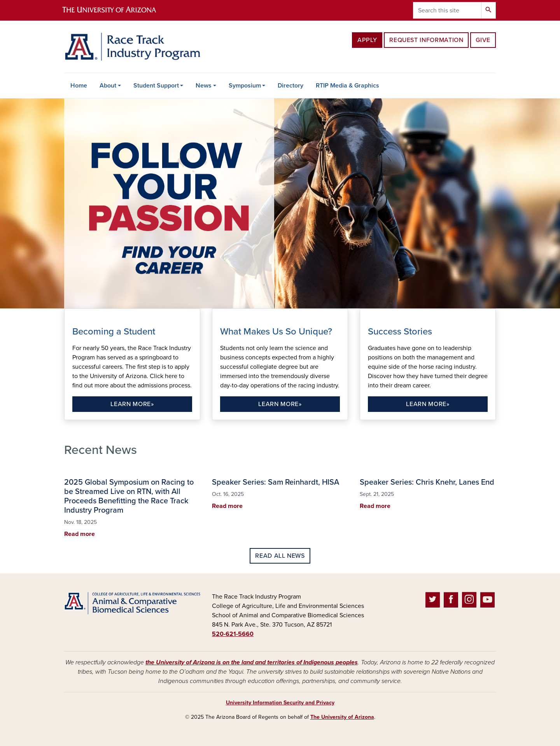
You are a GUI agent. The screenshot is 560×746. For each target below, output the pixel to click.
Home (79, 86)
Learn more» (132, 404)
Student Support (156, 86)
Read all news (280, 556)
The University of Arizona (342, 717)
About (108, 86)
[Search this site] (447, 10)
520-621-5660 (233, 634)
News (204, 86)
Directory (290, 86)
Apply (367, 40)
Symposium (245, 86)
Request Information (426, 40)
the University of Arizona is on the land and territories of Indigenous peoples (252, 662)
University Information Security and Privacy (280, 703)
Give (483, 40)
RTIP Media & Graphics (347, 86)
